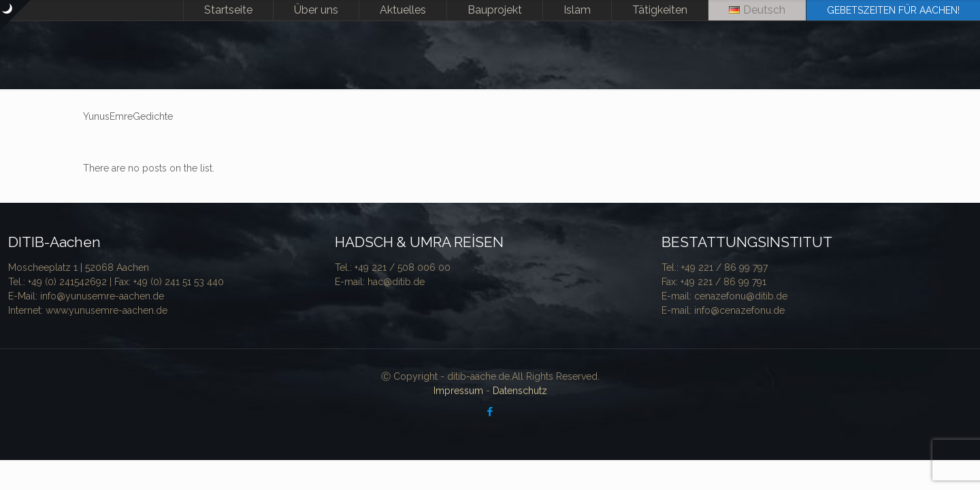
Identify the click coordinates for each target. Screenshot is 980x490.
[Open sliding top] (15, 15)
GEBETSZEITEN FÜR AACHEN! (893, 10)
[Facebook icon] (490, 412)
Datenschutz (520, 391)
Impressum (458, 391)
